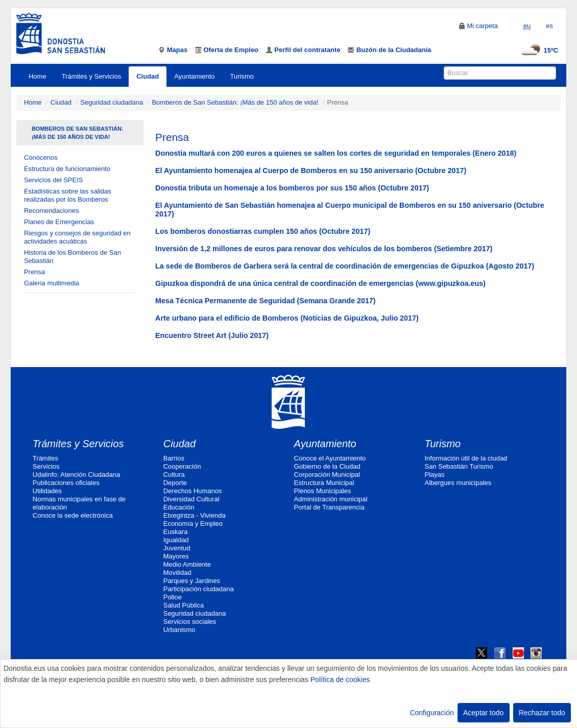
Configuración (431, 713)
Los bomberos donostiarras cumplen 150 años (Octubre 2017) (263, 231)
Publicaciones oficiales (66, 483)
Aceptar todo (483, 713)
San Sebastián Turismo (459, 466)
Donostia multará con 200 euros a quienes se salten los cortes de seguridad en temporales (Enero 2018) (336, 153)
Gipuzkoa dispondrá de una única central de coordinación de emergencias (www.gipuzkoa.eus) (320, 283)
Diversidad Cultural (191, 499)
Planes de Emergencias (59, 222)
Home (38, 76)
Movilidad (177, 573)
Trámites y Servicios (92, 76)
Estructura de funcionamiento (67, 169)
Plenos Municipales (323, 491)
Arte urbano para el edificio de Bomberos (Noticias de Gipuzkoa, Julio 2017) (287, 318)
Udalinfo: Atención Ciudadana (76, 475)
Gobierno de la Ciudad (327, 466)
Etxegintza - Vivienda (195, 515)
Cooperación (182, 466)
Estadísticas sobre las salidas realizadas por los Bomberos (68, 195)
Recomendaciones (52, 211)
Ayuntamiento (194, 76)
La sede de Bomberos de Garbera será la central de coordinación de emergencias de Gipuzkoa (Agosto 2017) (345, 266)
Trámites (45, 458)
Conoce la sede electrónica (73, 515)
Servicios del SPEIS (54, 180)
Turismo (242, 76)
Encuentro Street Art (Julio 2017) (212, 335)
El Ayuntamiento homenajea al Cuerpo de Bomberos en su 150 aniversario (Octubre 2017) (311, 171)
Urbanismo (179, 630)
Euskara (176, 532)
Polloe (173, 597)
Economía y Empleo (193, 524)
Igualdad (176, 540)
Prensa (34, 272)
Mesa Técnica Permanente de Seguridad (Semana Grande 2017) (265, 301)
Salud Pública (184, 605)
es (549, 26)
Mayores (176, 556)
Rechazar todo (542, 713)
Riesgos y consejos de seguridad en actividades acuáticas (77, 237)
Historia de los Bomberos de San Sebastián (73, 257)
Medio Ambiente (187, 564)
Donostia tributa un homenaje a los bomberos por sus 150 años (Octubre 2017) (292, 188)
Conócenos (41, 157)
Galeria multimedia (52, 283)
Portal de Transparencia (329, 507)
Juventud (177, 548)
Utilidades (47, 491)
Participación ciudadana (199, 589)
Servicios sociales (190, 622)
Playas (434, 475)
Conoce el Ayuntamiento (330, 458)
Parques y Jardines (192, 581)
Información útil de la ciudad (466, 458)
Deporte (175, 483)
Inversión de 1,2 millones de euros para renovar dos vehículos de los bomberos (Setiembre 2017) (324, 249)
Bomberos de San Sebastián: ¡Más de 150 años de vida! (235, 102)
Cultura (174, 475)
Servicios (46, 466)
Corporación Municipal (327, 475)
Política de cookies (340, 680)
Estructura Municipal (324, 483)
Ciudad (148, 76)
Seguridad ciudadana (112, 102)
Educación (179, 507)
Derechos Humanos (193, 491)
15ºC (538, 50)
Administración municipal (331, 499)
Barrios (174, 458)
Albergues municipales (458, 483)
